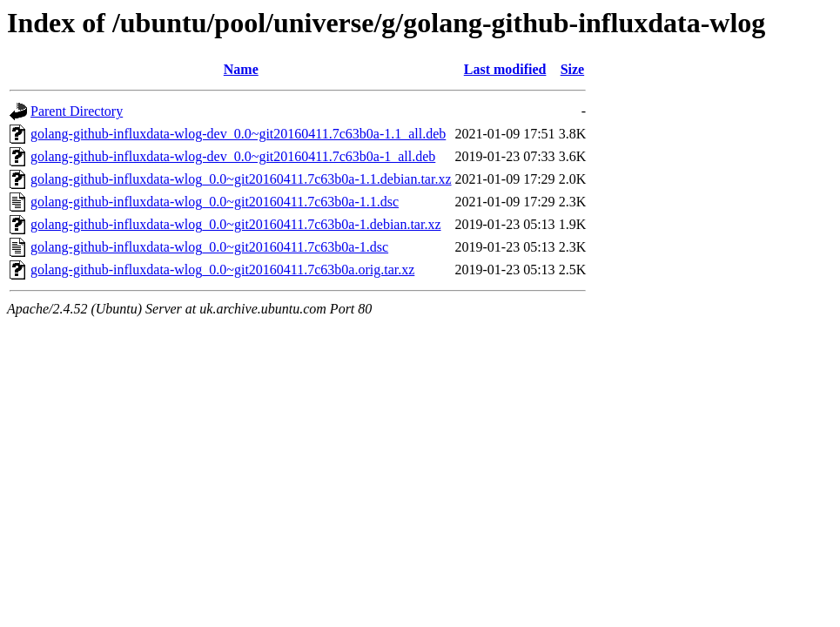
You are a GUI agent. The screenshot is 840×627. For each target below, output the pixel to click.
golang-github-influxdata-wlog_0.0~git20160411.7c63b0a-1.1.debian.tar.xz (241, 179)
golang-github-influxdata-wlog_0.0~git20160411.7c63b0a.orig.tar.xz (222, 270)
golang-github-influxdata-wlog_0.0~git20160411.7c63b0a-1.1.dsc (215, 202)
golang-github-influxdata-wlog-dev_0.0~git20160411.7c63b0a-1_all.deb (233, 156)
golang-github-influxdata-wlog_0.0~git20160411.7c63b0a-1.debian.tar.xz (236, 224)
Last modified (505, 69)
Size (573, 69)
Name (241, 69)
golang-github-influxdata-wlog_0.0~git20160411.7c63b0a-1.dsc (209, 247)
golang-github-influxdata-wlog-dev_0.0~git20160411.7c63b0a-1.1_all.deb (238, 134)
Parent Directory (77, 111)
